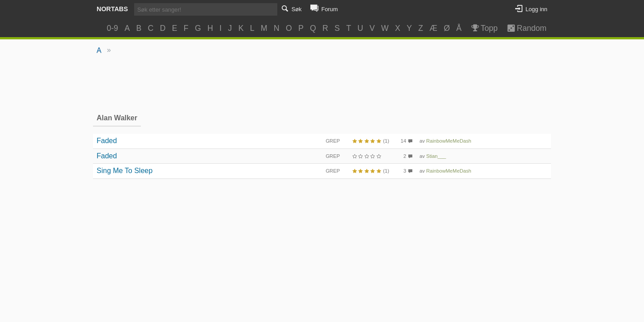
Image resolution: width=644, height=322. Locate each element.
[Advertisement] (322, 83)
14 (403, 141)
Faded (107, 141)
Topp (484, 28)
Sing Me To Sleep (125, 171)
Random (523, 28)
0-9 (112, 28)
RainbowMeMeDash (449, 141)
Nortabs (112, 9)
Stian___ (436, 156)
